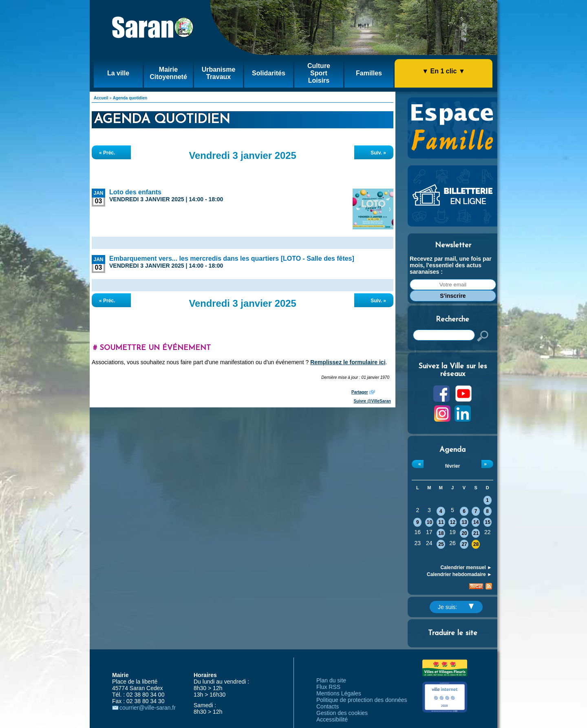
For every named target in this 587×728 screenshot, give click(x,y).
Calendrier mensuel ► (466, 567)
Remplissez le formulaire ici (348, 362)
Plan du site (331, 680)
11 (441, 522)
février (453, 466)
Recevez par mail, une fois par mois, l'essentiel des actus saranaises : (451, 265)
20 (464, 533)
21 (476, 533)
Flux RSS (328, 687)
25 (441, 544)
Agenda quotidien (130, 98)
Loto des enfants (135, 192)
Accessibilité (332, 719)
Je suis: (456, 607)
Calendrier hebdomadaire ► (459, 574)
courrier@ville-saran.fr (148, 708)
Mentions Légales (339, 693)
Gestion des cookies (342, 713)
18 (441, 533)
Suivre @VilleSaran (372, 401)
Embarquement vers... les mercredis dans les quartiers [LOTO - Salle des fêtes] (232, 258)
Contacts (328, 706)
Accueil (101, 98)
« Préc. (107, 153)
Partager (360, 392)
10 (429, 522)
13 (464, 522)
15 (488, 522)
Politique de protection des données (362, 700)
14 (476, 522)
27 (464, 544)
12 (453, 522)
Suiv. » (378, 153)
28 (476, 544)
